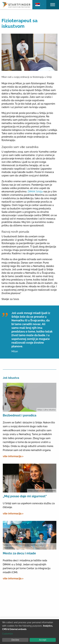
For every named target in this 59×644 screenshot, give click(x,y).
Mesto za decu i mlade (19, 553)
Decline (15, 640)
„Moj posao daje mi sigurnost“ (25, 496)
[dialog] (30, 632)
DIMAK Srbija (36, 192)
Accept (43, 640)
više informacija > (13, 456)
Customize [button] (8, 634)
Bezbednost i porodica (20, 415)
